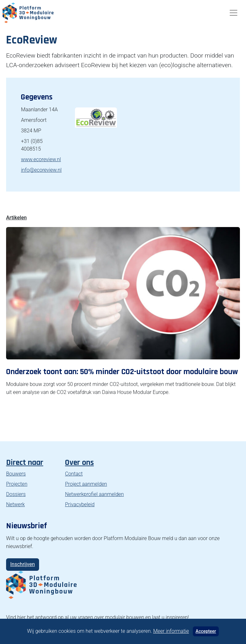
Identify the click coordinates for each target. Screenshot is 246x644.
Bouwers (16, 474)
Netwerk (15, 504)
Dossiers (16, 494)
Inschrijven (23, 564)
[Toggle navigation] (234, 13)
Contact (74, 474)
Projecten (17, 484)
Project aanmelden (86, 484)
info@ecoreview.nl (41, 170)
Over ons (79, 463)
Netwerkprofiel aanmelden (94, 494)
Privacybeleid (80, 504)
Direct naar (25, 463)
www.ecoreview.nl (41, 159)
